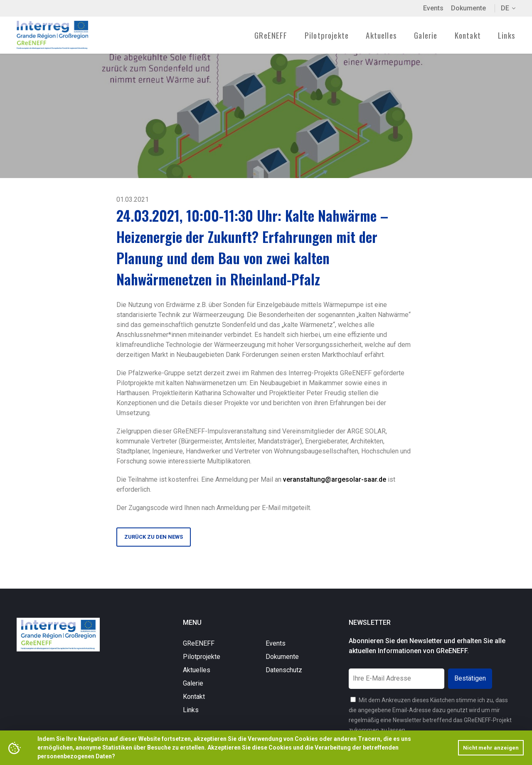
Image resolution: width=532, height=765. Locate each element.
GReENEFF (199, 643)
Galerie (426, 35)
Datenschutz (284, 670)
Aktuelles (381, 35)
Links (507, 35)
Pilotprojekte (202, 657)
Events (433, 8)
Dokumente (468, 8)
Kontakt (468, 35)
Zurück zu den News (154, 537)
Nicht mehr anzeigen (491, 748)
